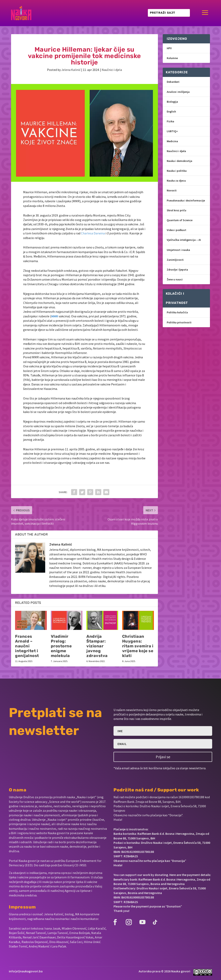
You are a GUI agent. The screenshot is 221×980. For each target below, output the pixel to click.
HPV (169, 48)
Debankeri (173, 82)
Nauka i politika (177, 171)
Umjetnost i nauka (178, 250)
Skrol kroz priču (176, 210)
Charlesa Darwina (93, 233)
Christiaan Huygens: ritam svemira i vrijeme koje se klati (138, 646)
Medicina (172, 141)
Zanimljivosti (175, 260)
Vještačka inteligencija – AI (184, 240)
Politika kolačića (177, 312)
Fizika (170, 121)
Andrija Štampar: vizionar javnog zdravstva (97, 646)
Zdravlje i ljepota (177, 270)
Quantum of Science (180, 220)
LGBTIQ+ (172, 131)
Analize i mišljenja (178, 92)
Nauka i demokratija (180, 161)
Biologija (172, 102)
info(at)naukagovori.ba (26, 971)
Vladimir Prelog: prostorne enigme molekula (61, 646)
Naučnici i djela (112, 70)
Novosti (172, 190)
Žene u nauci (175, 279)
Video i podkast (176, 230)
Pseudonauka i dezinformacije (186, 200)
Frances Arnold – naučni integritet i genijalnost (27, 646)
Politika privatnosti (179, 322)
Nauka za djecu (176, 181)
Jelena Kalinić (71, 70)
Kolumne (172, 58)
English (171, 111)
